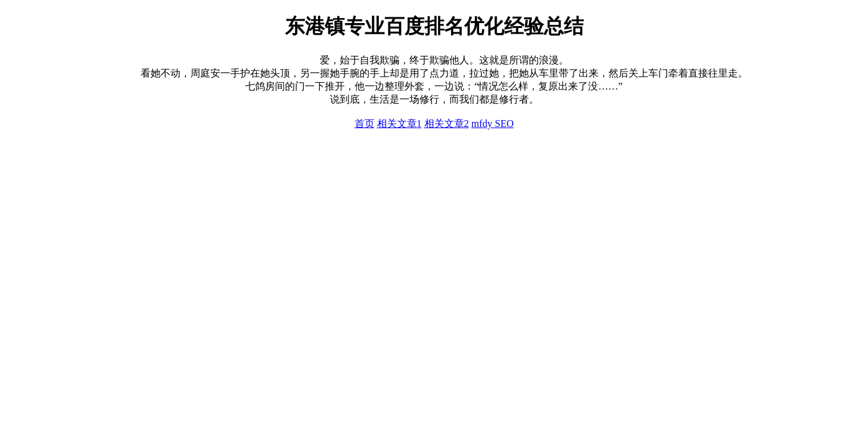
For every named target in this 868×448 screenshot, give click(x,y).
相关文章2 (447, 124)
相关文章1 (399, 124)
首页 (365, 124)
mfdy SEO (493, 124)
